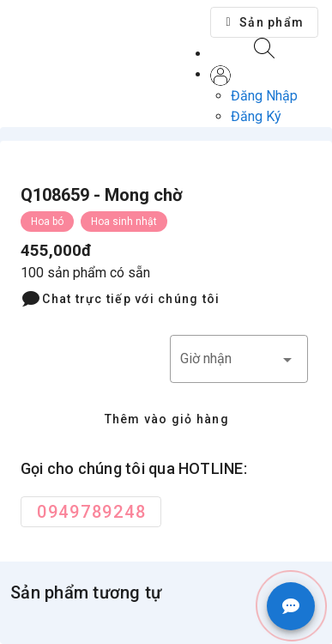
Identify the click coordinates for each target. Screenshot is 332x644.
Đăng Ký (256, 116)
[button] (264, 22)
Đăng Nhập (264, 96)
